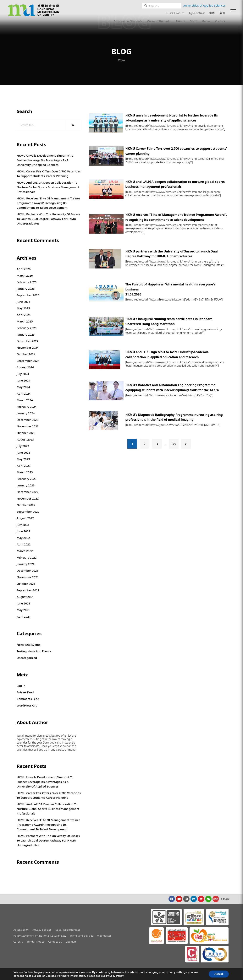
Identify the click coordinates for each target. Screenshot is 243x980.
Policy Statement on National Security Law (40, 936)
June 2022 (24, 531)
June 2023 (24, 452)
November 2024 (28, 348)
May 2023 (23, 459)
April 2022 (24, 544)
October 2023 (26, 433)
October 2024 (26, 354)
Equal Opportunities (68, 930)
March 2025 (25, 321)
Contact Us (55, 942)
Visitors (220, 21)
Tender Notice (36, 942)
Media (206, 21)
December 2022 (28, 492)
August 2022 (25, 518)
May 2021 (23, 610)
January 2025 (26, 334)
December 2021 (28, 571)
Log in (21, 686)
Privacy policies (42, 930)
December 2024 (28, 341)
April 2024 (24, 393)
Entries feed (25, 692)
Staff (193, 21)
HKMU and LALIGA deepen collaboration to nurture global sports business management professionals (48, 187)
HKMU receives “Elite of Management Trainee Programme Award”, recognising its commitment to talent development (49, 203)
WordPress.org (27, 705)
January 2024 (26, 413)
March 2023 (25, 472)
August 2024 (25, 367)
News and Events (29, 645)
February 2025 (27, 328)
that (31, 750)
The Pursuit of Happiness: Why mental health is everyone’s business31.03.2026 (170, 289)
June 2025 (24, 302)
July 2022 (23, 525)
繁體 (212, 13)
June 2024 (24, 380)
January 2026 (26, 289)
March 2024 (25, 400)
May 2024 (23, 387)
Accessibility (21, 930)
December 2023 (28, 420)
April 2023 (24, 466)
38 (174, 444)
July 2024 (23, 374)
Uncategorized (27, 658)
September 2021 (28, 590)
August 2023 (25, 439)
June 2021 (24, 603)
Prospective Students (128, 21)
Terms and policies (82, 936)
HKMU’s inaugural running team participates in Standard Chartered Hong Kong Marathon (169, 321)
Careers (18, 942)
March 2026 (25, 275)
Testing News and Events (34, 651)
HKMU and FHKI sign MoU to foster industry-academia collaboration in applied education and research (167, 355)
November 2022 (28, 498)
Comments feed (28, 699)
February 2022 (27, 557)
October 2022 (26, 505)
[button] (233, 10)
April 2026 (24, 269)
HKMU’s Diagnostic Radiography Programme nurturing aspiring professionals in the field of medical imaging (174, 417)
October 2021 (26, 584)
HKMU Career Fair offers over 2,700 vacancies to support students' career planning (49, 174)
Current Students (159, 21)
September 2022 (28, 512)
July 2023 (23, 446)
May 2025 (23, 308)
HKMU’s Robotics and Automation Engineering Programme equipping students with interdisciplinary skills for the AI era (172, 387)
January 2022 (26, 564)
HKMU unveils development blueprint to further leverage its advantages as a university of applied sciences (45, 160)
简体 (222, 13)
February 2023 (27, 479)
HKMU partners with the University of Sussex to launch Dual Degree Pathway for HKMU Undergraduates (48, 219)
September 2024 (28, 361)
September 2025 (28, 295)
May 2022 (23, 538)
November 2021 (28, 577)
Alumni (180, 21)
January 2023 (26, 485)
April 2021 (24, 616)
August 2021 (25, 597)
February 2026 (27, 282)
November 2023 (28, 426)
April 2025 (24, 315)
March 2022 (25, 551)
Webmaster (104, 936)
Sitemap (71, 942)
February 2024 (27, 407)
